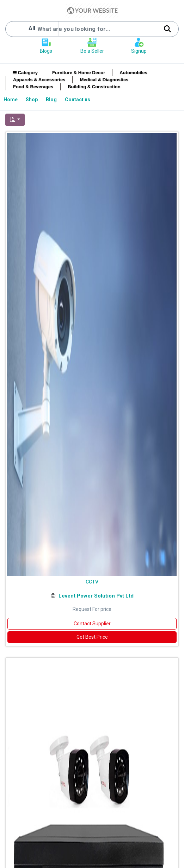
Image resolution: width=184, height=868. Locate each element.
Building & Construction (94, 87)
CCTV (92, 582)
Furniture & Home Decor (79, 73)
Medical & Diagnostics (104, 80)
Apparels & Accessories (39, 80)
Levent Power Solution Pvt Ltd (96, 596)
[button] (15, 120)
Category (25, 73)
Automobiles (133, 73)
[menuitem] (11, 100)
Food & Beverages (33, 87)
